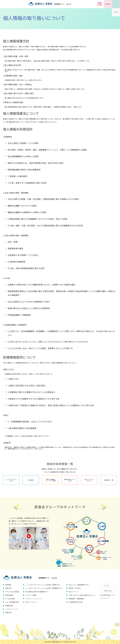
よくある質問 (10, 599)
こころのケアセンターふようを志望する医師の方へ (43, 585)
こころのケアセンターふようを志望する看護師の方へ (44, 588)
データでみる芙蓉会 (12, 592)
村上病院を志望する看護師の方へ (37, 592)
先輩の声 (8, 588)
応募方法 (8, 612)
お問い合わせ (108, 591)
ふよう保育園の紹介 (12, 602)
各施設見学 (9, 606)
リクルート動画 (31, 595)
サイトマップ (104, 598)
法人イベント (73, 592)
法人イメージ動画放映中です (79, 585)
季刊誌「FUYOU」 (75, 588)
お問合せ (108, 4)
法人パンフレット (32, 602)
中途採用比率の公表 (76, 602)
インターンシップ (12, 609)
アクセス (107, 586)
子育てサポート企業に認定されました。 (83, 595)
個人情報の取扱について (108, 595)
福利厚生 (8, 585)
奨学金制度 (9, 595)
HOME (116, 12)
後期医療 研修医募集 (76, 599)
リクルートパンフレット (34, 599)
